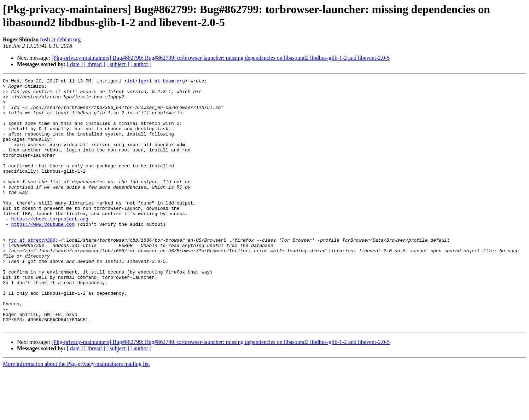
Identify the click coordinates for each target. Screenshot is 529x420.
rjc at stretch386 (32, 273)
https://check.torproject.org (50, 247)
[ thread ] (95, 64)
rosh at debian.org (60, 39)
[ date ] (75, 64)
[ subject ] (118, 64)
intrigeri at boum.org (156, 82)
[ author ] (141, 64)
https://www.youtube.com (43, 254)
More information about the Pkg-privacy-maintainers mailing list (76, 414)
